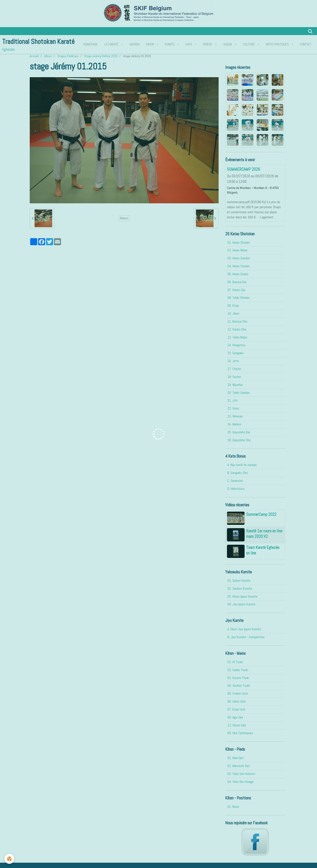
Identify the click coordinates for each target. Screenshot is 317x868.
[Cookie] (9, 859)
